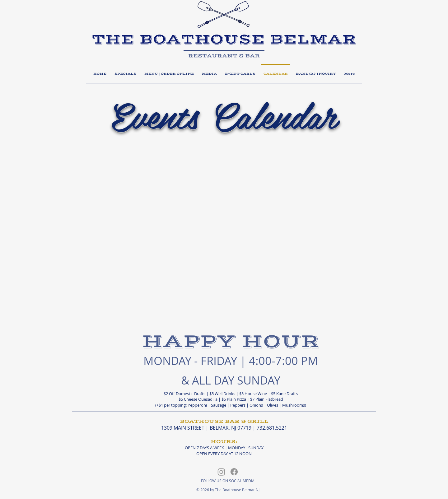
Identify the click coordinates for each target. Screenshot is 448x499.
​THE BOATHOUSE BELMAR (224, 39)
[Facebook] (234, 472)
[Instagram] (221, 472)
